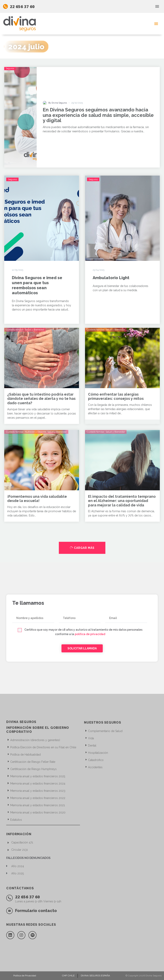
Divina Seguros (154, 976)
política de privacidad (90, 634)
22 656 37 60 (22, 7)
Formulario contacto (36, 911)
